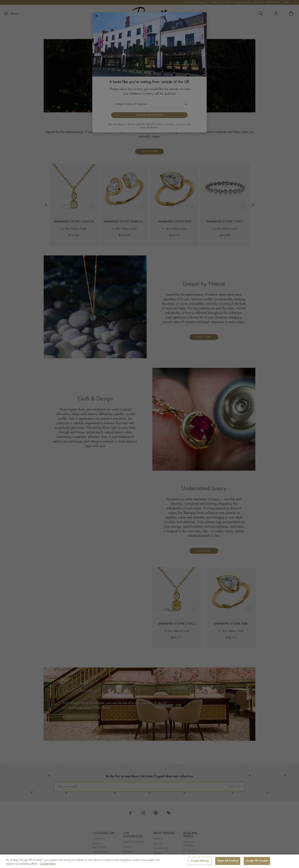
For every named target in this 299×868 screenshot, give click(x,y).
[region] (149, 861)
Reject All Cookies (228, 861)
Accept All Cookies (257, 861)
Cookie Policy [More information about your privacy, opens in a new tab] (48, 864)
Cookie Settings (200, 861)
